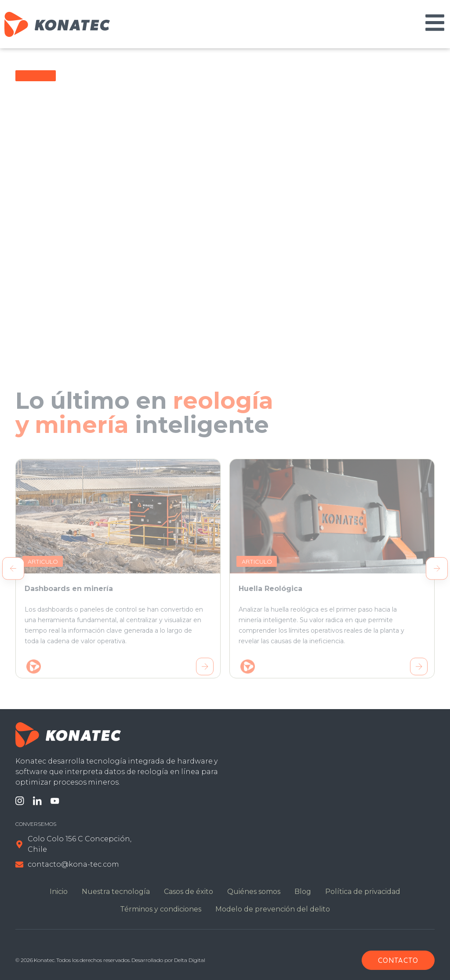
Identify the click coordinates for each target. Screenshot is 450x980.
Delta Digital (189, 960)
